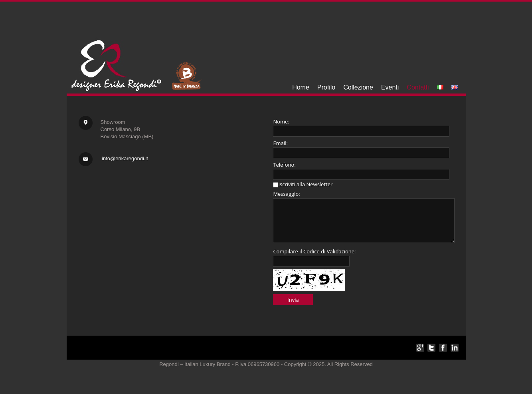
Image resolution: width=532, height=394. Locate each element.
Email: (280, 143)
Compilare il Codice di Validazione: (314, 251)
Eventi (390, 87)
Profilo (326, 87)
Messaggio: (286, 194)
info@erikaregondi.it (125, 158)
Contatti (418, 87)
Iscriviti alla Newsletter (305, 184)
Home (301, 87)
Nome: (281, 121)
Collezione (358, 87)
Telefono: (284, 165)
